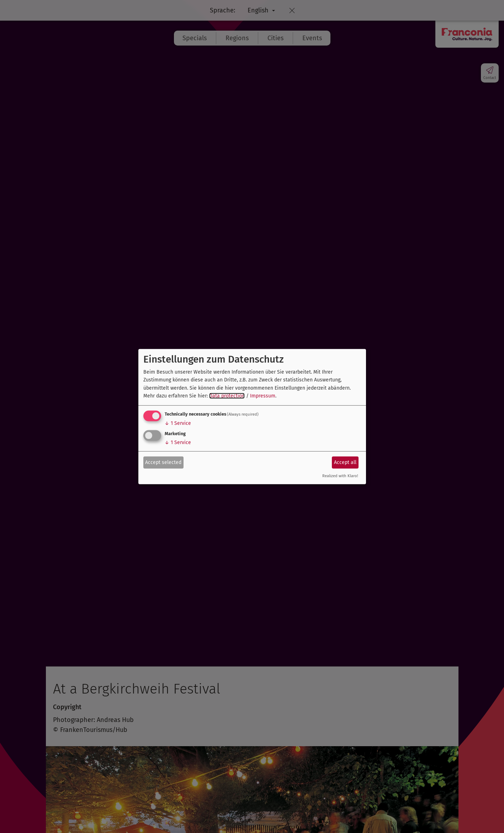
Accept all (345, 462)
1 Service (178, 423)
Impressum (263, 396)
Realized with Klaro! (340, 476)
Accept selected (163, 462)
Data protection (227, 396)
